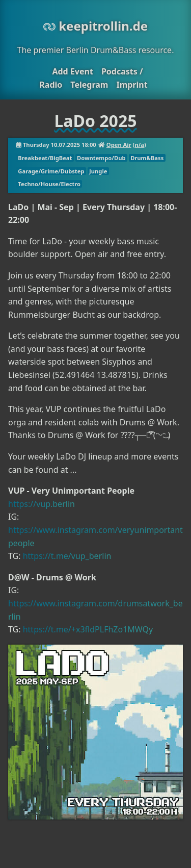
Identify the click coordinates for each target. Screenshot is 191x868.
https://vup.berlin (42, 504)
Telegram (89, 85)
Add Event (72, 71)
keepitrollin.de (95, 26)
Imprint (132, 85)
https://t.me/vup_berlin (67, 556)
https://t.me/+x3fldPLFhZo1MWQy (88, 629)
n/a (139, 145)
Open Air (119, 145)
